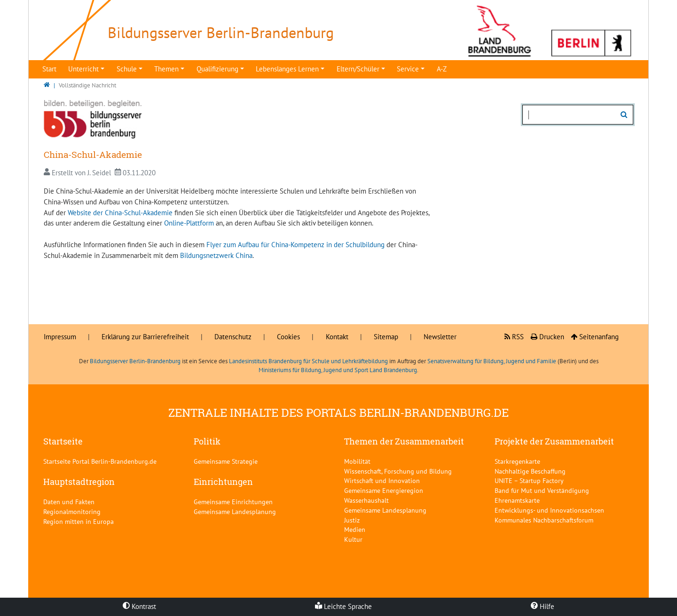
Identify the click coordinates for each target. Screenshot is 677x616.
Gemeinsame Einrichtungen (233, 502)
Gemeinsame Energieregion (384, 490)
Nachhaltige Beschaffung (530, 471)
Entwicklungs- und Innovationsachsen (549, 510)
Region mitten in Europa (79, 521)
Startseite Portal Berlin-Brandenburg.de (100, 461)
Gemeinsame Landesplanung (235, 511)
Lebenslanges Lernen (287, 69)
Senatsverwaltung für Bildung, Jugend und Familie (492, 361)
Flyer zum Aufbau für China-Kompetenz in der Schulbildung (295, 245)
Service (408, 69)
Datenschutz (233, 337)
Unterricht (83, 69)
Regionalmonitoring (72, 511)
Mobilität (357, 461)
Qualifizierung (217, 69)
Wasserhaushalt (366, 500)
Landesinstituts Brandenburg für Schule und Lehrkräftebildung (308, 361)
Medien (355, 529)
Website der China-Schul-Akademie (120, 213)
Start (49, 69)
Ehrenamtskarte (517, 500)
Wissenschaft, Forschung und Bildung (398, 471)
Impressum (60, 337)
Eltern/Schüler (358, 69)
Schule (127, 69)
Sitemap (386, 337)
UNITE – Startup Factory (529, 480)
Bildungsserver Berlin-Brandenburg (135, 361)
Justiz (352, 520)
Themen (166, 69)
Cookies (288, 337)
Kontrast (139, 606)
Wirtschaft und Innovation (382, 480)
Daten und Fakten (69, 502)
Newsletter (440, 337)
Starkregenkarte (517, 461)
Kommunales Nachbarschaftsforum (544, 520)
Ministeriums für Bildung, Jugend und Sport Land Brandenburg (338, 370)
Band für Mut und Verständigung (542, 490)
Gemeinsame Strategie (226, 461)
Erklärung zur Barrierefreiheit (145, 337)
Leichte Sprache (343, 606)
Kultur (353, 539)
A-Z (442, 69)
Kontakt (337, 337)
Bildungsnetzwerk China (216, 255)
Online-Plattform (189, 223)
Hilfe (543, 606)
